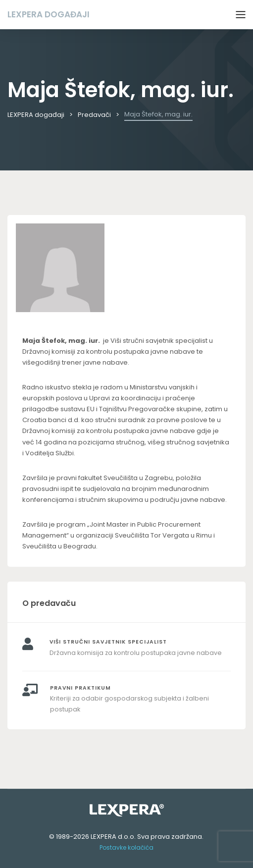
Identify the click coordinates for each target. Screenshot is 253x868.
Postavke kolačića (126, 847)
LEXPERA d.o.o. (113, 837)
